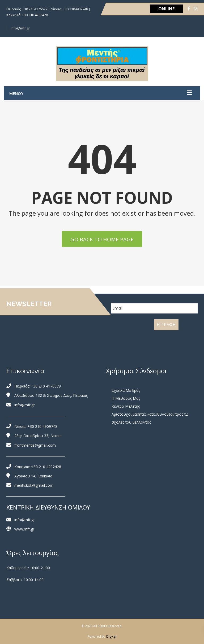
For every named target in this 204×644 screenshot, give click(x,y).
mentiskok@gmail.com (34, 485)
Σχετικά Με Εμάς (126, 390)
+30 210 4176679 (46, 386)
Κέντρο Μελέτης (126, 406)
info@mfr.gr (20, 28)
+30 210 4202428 (46, 467)
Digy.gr (112, 636)
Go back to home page (102, 239)
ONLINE (166, 9)
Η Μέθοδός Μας (126, 398)
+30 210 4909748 (42, 426)
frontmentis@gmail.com (35, 445)
